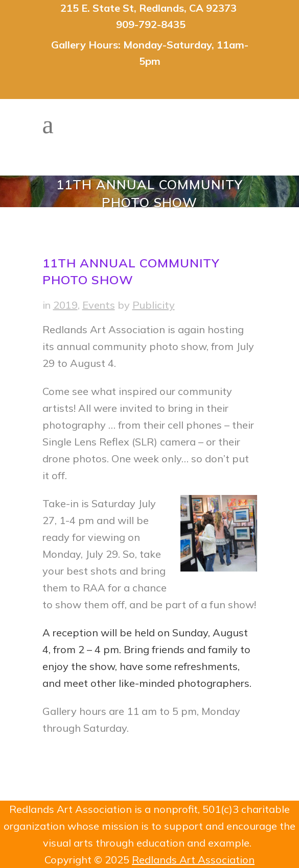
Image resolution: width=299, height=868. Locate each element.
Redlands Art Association (193, 860)
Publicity (154, 305)
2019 (65, 305)
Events (99, 305)
